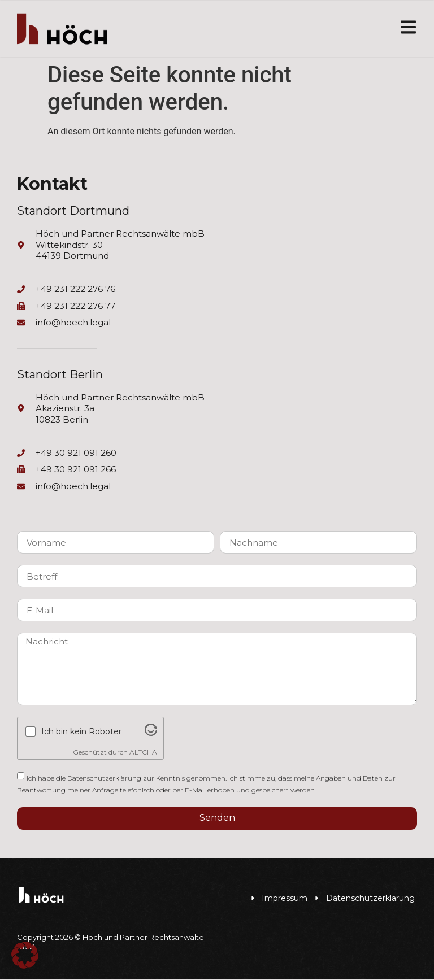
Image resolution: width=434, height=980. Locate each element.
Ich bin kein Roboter (81, 732)
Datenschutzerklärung (104, 778)
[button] (25, 955)
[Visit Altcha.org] (151, 734)
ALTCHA (143, 753)
